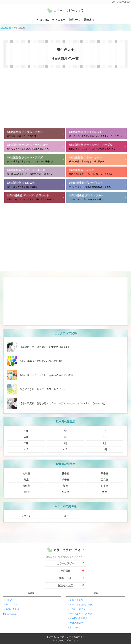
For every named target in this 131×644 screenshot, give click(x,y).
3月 (105, 431)
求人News (75, 627)
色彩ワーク (75, 20)
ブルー (65, 516)
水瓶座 (65, 492)
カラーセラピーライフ (65, 11)
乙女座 (105, 480)
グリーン (26, 516)
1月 (26, 431)
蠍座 (65, 486)
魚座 (105, 492)
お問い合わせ (13, 609)
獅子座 (65, 480)
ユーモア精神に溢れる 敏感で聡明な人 (97, 197)
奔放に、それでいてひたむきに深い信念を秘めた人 (34, 197)
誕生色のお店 (65, 586)
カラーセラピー (65, 563)
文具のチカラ (76, 600)
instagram (12, 614)
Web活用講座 (76, 623)
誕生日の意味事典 (79, 618)
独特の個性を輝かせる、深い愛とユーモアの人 (97, 172)
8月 (65, 443)
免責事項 (78, 637)
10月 (26, 449)
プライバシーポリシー (60, 637)
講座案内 (89, 20)
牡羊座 (26, 473)
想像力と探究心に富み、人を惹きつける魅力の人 (97, 146)
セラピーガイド (77, 609)
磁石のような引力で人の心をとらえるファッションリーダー (97, 134)
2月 (65, 431)
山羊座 (26, 492)
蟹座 (26, 480)
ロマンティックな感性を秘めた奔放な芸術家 (97, 184)
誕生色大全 (6, 28)
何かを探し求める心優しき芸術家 (34, 184)
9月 (105, 443)
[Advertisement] (65, 98)
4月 (26, 437)
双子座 (105, 473)
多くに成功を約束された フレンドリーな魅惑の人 (34, 159)
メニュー (60, 20)
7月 (26, 443)
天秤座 (26, 486)
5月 (65, 437)
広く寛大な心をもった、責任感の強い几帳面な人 (34, 172)
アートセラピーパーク (81, 605)
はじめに (44, 20)
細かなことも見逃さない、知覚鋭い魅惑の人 (34, 146)
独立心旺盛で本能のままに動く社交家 (97, 159)
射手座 (105, 486)
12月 (105, 449)
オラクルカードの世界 (81, 614)
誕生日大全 (65, 578)
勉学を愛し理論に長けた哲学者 (34, 134)
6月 (105, 437)
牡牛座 (65, 473)
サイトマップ (13, 605)
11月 (65, 449)
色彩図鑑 (65, 571)
